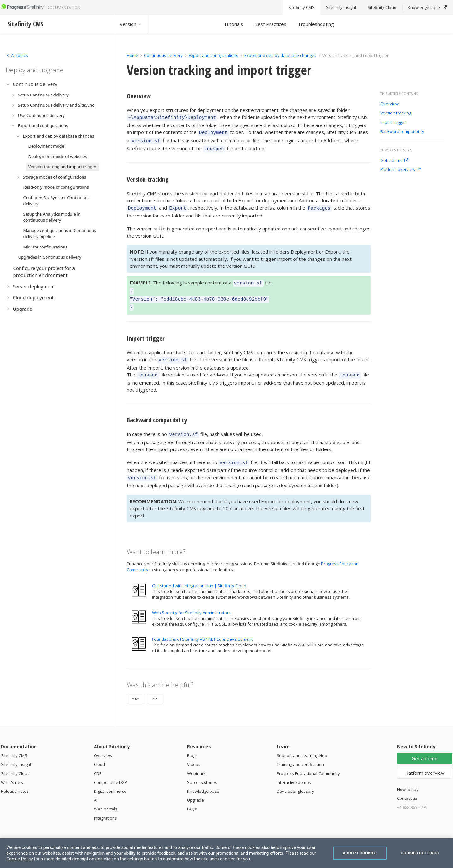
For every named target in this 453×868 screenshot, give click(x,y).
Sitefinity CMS (14, 742)
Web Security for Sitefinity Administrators (191, 599)
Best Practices (270, 24)
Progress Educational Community (308, 760)
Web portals (106, 796)
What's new (12, 769)
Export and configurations (214, 55)
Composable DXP (110, 769)
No (155, 686)
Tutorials (233, 24)
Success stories (202, 769)
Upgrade (196, 787)
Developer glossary (295, 778)
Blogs (192, 742)
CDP (98, 760)
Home (132, 55)
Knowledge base (203, 778)
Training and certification (300, 751)
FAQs (192, 796)
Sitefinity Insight (16, 751)
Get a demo (394, 161)
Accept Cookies (360, 853)
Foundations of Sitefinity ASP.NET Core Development (202, 626)
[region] (227, 853)
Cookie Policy (20, 859)
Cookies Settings (420, 853)
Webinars (196, 760)
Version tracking (396, 113)
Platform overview (401, 170)
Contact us (407, 785)
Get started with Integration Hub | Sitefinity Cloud (199, 572)
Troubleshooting (316, 24)
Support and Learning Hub (302, 742)
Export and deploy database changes (280, 55)
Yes (136, 686)
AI (96, 787)
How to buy (408, 776)
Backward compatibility (402, 132)
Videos (194, 751)
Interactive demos (294, 769)
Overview (389, 104)
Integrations (105, 805)
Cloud (99, 751)
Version (131, 24)
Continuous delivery (163, 55)
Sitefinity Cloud (15, 760)
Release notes (15, 778)
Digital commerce (110, 778)
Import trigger (393, 123)
